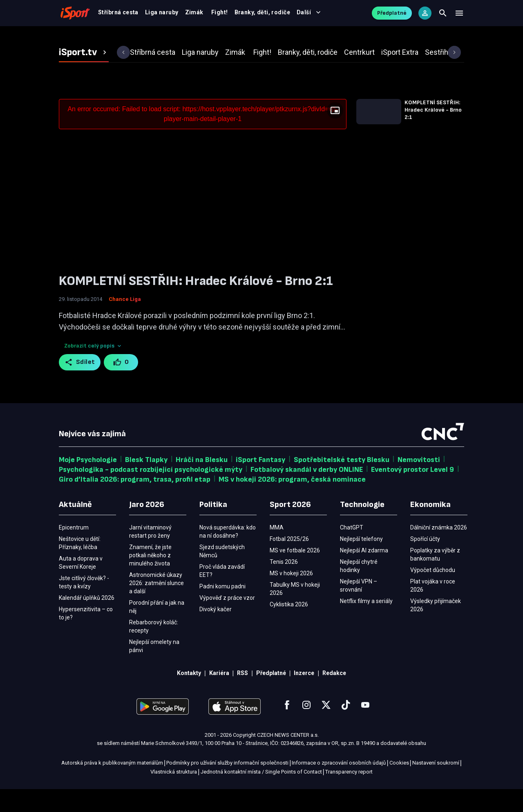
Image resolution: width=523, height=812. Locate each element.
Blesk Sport (380, 38)
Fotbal (135, 38)
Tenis (280, 38)
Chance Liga (125, 322)
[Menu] (459, 16)
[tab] (84, 75)
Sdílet (80, 385)
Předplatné (392, 16)
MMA (309, 38)
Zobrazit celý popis (93, 369)
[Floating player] (335, 133)
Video (251, 38)
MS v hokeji (174, 38)
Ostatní (340, 38)
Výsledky (216, 38)
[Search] (443, 16)
